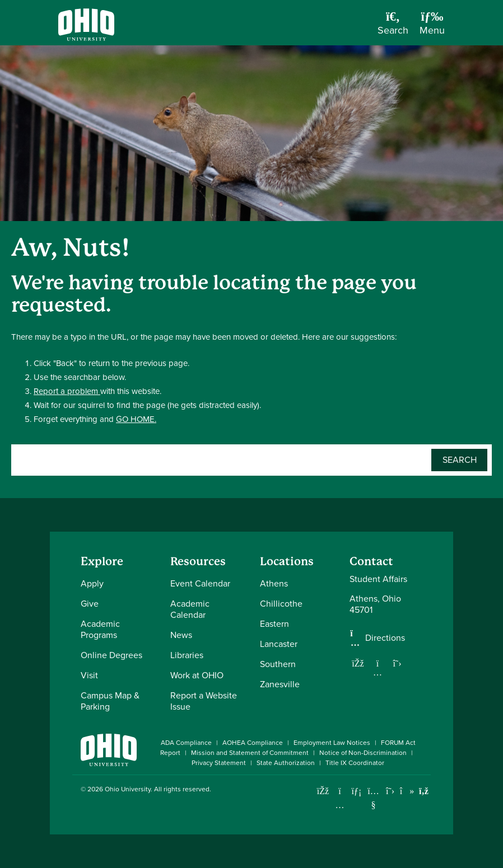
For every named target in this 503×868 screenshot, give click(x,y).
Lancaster (279, 644)
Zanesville (280, 684)
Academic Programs (100, 629)
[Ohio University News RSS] (424, 791)
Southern (278, 664)
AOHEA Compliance (253, 743)
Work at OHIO (197, 675)
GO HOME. (136, 419)
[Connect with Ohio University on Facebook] (323, 791)
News (181, 635)
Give (90, 604)
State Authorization (286, 763)
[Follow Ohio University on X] (390, 791)
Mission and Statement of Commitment (250, 753)
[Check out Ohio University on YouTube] (373, 798)
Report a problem (67, 391)
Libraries (187, 655)
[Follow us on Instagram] (378, 672)
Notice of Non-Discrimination (363, 753)
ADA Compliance (186, 743)
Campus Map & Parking (110, 701)
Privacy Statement (219, 763)
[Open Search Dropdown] (393, 27)
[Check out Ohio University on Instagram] (340, 805)
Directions (385, 638)
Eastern (274, 624)
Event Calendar (200, 583)
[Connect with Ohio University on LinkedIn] (357, 791)
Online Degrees (111, 655)
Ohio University (128, 789)
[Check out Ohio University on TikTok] (407, 791)
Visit (89, 675)
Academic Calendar (190, 609)
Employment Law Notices (332, 743)
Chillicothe (281, 604)
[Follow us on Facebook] (358, 663)
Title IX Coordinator (355, 763)
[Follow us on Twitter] (397, 663)
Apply (92, 583)
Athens (274, 583)
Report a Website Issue (204, 701)
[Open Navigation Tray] (432, 27)
